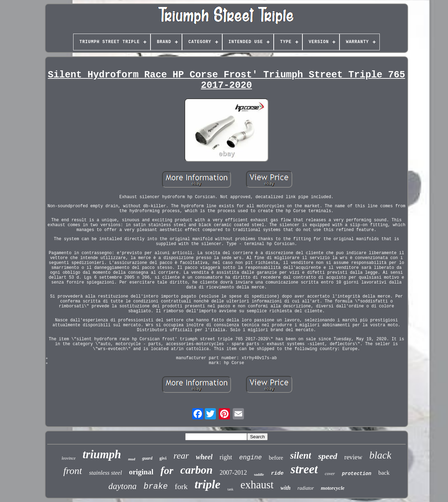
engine (250, 458)
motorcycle (333, 488)
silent (301, 455)
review (353, 457)
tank (230, 489)
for (167, 470)
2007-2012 (233, 473)
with (286, 488)
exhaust (257, 485)
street (304, 469)
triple (208, 484)
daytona (123, 486)
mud (132, 459)
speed (328, 456)
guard (147, 458)
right (226, 457)
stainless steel (105, 473)
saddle (259, 474)
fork (181, 486)
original (141, 472)
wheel (204, 457)
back (384, 473)
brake (156, 487)
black (380, 455)
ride (277, 473)
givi (163, 458)
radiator (306, 488)
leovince (69, 458)
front (73, 471)
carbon (196, 470)
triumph (102, 454)
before (276, 458)
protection (357, 474)
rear (181, 456)
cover (330, 473)
